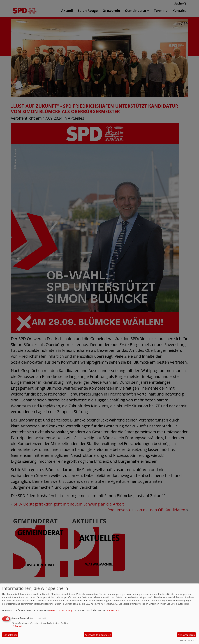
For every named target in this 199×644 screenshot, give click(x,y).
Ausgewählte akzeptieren (98, 635)
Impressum (113, 610)
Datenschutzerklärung (61, 610)
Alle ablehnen (10, 635)
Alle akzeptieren (186, 635)
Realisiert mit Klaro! (188, 640)
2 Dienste (17, 626)
